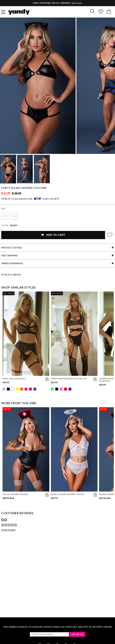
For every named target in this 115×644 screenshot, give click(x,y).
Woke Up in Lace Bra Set (14, 379)
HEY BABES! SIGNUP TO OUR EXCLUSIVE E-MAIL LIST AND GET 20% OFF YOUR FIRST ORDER (57, 627)
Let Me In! (77, 634)
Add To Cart (53, 235)
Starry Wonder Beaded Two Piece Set (69, 379)
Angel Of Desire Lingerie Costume (68, 494)
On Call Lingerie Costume (15, 494)
